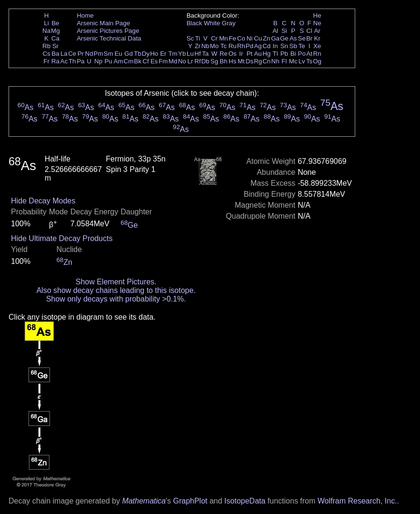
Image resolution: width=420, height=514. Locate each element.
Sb (293, 46)
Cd (266, 46)
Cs (46, 54)
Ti (198, 38)
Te (302, 46)
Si (284, 31)
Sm (109, 54)
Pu (108, 61)
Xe (317, 46)
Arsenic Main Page (103, 23)
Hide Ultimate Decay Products (62, 238)
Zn (267, 38)
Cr (214, 38)
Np (98, 61)
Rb (46, 46)
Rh (241, 46)
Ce (72, 54)
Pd (250, 46)
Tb (138, 54)
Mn (224, 38)
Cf (145, 61)
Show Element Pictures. (116, 282)
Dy (146, 54)
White (212, 23)
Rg (258, 61)
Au (258, 54)
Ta (205, 54)
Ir (241, 54)
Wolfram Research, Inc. (357, 501)
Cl (309, 31)
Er (163, 54)
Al (275, 31)
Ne (317, 23)
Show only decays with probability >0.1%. (116, 299)
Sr (55, 46)
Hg (266, 54)
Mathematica (144, 501)
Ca (55, 38)
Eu (118, 54)
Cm (129, 61)
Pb (284, 54)
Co (241, 38)
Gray (229, 23)
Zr (198, 46)
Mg (55, 31)
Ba (55, 54)
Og (317, 61)
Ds (250, 61)
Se (302, 38)
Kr (317, 38)
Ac (64, 61)
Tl (275, 54)
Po (302, 54)
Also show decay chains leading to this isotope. (116, 290)
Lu (190, 54)
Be (55, 23)
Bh (223, 61)
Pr (81, 54)
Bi (293, 54)
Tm (173, 54)
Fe (232, 38)
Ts (309, 61)
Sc (190, 38)
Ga (275, 38)
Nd (89, 54)
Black (195, 23)
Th (72, 61)
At (309, 54)
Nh (275, 61)
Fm (163, 61)
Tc (224, 46)
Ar (317, 31)
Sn (284, 46)
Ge (284, 38)
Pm (99, 54)
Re (224, 54)
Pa (80, 61)
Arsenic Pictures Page (108, 31)
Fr (46, 61)
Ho (154, 54)
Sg (214, 61)
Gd (129, 54)
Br (309, 38)
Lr (190, 61)
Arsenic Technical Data (109, 38)
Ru (233, 46)
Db (205, 61)
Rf (197, 61)
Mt (241, 61)
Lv (302, 61)
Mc (293, 61)
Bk (138, 61)
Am (119, 61)
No (182, 61)
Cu (258, 38)
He (317, 15)
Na (46, 31)
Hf (197, 54)
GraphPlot (190, 501)
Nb (205, 46)
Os (233, 54)
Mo (215, 46)
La (64, 54)
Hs (232, 61)
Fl (284, 61)
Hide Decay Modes (43, 201)
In (275, 46)
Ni (250, 38)
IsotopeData (245, 501)
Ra (55, 61)
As (293, 38)
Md (173, 61)
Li (46, 23)
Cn (266, 61)
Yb (182, 54)
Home (85, 15)
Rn (317, 54)
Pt (250, 54)
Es (154, 61)
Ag (258, 46)
